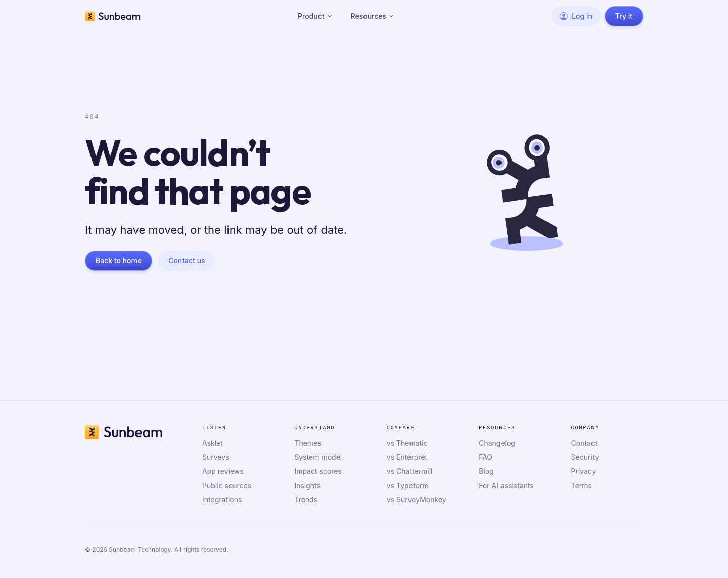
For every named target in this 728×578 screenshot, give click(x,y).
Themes (308, 443)
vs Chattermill (410, 471)
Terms (582, 485)
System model (318, 457)
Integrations (222, 499)
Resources (373, 16)
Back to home (119, 260)
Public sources (227, 485)
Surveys (216, 457)
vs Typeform (408, 485)
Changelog (497, 443)
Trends (306, 499)
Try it (624, 16)
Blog (486, 471)
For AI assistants (506, 485)
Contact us (187, 260)
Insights (307, 485)
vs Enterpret (407, 457)
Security (585, 457)
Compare (401, 428)
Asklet (213, 443)
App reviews (223, 471)
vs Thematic (407, 443)
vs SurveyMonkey (417, 499)
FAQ (486, 457)
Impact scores (318, 471)
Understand (314, 428)
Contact (584, 443)
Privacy (584, 471)
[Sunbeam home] (113, 16)
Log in (576, 16)
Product (315, 16)
